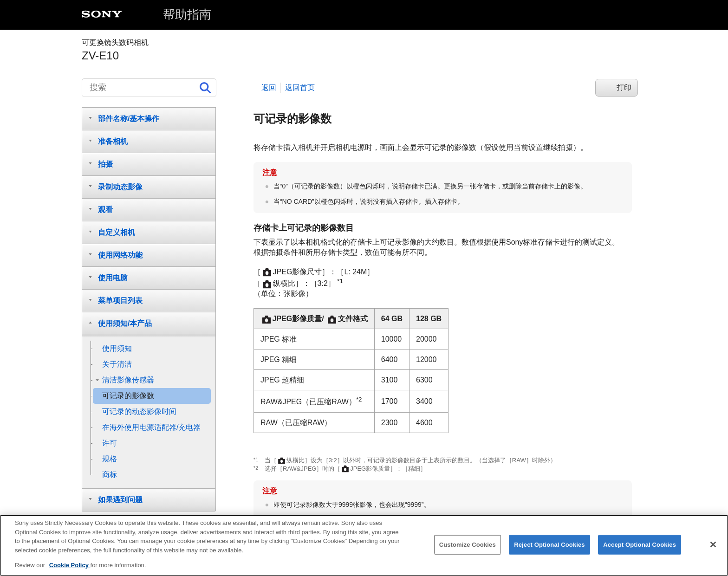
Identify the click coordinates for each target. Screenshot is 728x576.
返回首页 (300, 87)
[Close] (713, 548)
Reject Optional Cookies (549, 548)
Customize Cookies (468, 548)
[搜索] (149, 88)
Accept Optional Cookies (640, 548)
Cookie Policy (70, 569)
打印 (624, 87)
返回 (269, 87)
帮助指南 (187, 14)
